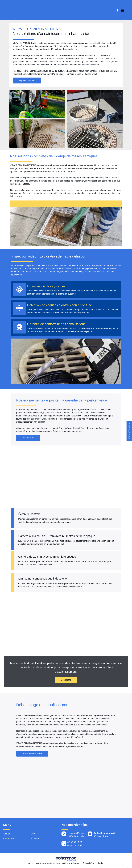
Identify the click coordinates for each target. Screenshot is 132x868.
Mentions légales (61, 864)
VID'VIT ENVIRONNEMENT (40, 864)
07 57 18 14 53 (75, 846)
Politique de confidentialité (81, 864)
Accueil (7, 835)
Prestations (9, 839)
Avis (33, 835)
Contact (35, 839)
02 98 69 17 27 (75, 843)
